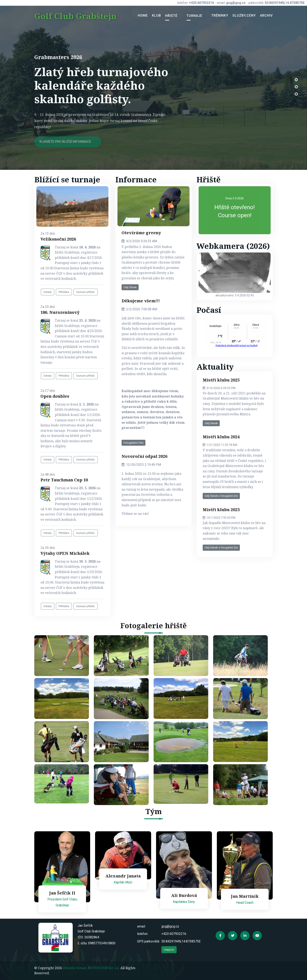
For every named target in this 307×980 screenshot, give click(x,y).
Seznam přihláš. (86, 292)
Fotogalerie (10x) (133, 443)
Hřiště (171, 16)
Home (143, 15)
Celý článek (130, 287)
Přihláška (64, 292)
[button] (296, 81)
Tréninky (220, 15)
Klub (156, 15)
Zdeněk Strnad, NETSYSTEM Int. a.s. (91, 968)
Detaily (48, 292)
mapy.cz (169, 950)
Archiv (266, 15)
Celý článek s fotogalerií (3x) (221, 496)
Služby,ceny (244, 15)
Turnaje (194, 16)
